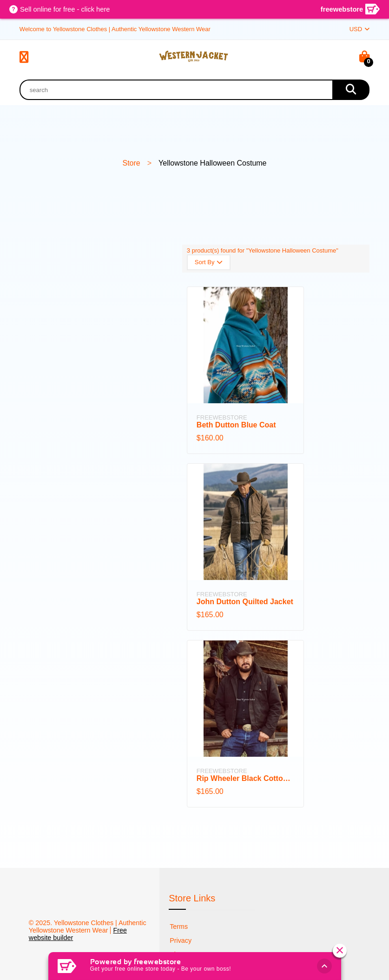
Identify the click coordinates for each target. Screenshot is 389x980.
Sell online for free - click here (66, 10)
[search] (351, 90)
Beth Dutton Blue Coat (236, 425)
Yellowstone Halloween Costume (212, 163)
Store (131, 163)
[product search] (176, 90)
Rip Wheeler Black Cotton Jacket (245, 778)
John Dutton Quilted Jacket (245, 602)
